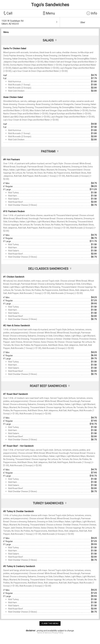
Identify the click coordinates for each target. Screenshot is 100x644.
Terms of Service (44, 633)
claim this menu (50, 623)
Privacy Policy (58, 633)
